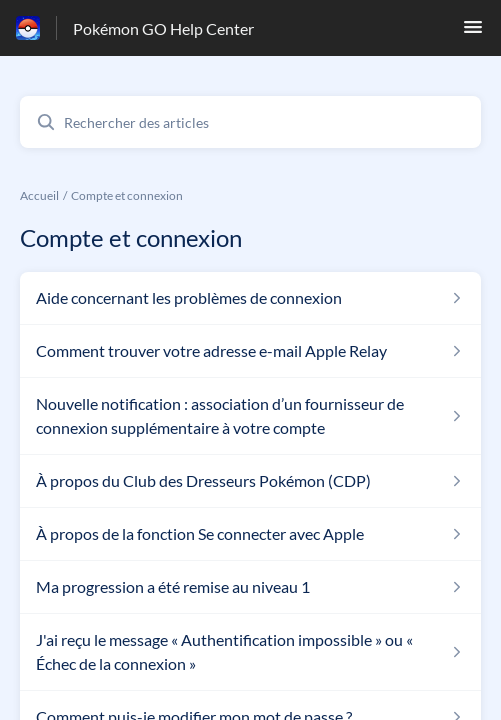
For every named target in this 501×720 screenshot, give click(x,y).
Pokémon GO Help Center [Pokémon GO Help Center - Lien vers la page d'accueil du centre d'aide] (163, 28)
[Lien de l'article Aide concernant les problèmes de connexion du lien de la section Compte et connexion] (250, 298)
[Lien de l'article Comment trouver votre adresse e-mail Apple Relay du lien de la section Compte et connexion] (250, 351)
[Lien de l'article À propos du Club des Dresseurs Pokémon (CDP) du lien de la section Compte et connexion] (250, 481)
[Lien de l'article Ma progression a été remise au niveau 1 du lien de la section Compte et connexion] (250, 587)
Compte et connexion (127, 195)
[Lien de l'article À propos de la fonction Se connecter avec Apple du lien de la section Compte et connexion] (250, 534)
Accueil (39, 195)
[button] (473, 32)
